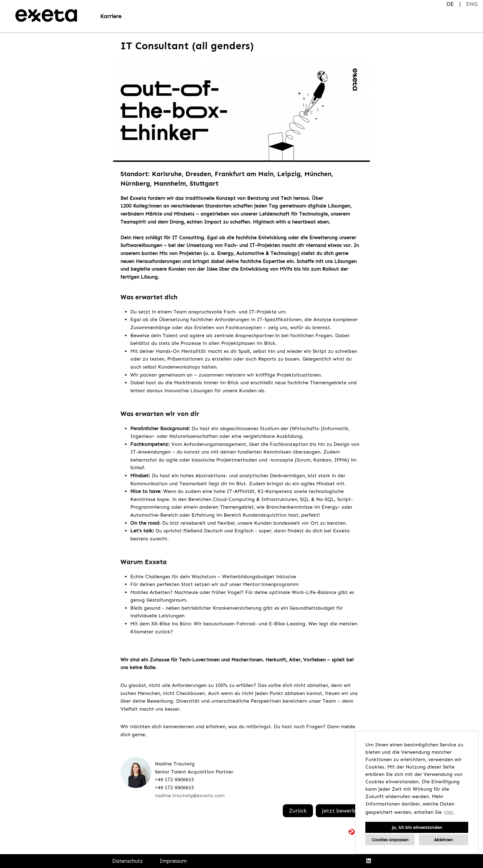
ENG (472, 4)
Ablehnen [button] (443, 840)
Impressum (173, 861)
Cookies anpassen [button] (390, 840)
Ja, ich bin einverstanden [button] (417, 827)
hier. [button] (449, 812)
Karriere (111, 16)
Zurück (298, 811)
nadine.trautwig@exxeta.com (190, 795)
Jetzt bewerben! (343, 811)
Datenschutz (127, 861)
